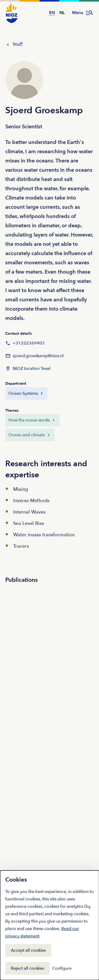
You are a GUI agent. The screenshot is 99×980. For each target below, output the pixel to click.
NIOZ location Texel (28, 369)
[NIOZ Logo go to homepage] (12, 13)
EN (52, 13)
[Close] (89, 879)
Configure (62, 968)
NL (62, 13)
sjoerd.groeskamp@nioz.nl (34, 356)
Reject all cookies (27, 968)
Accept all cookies (28, 950)
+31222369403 (25, 343)
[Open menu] (83, 13)
